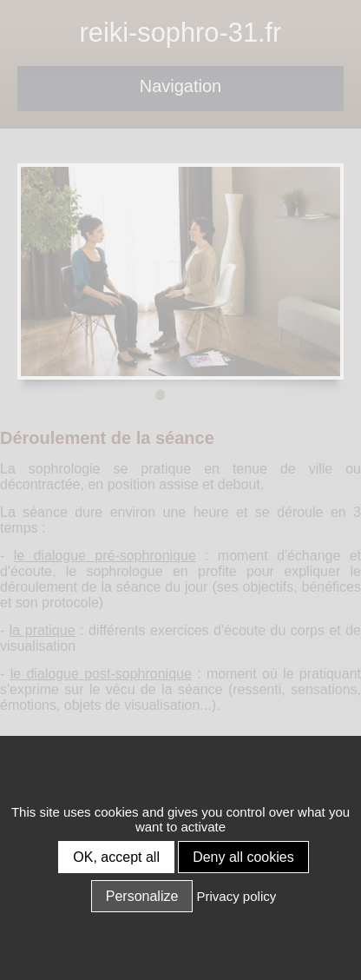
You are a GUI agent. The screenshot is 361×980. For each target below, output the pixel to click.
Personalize (142, 896)
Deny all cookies (243, 857)
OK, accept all (116, 857)
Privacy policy (237, 896)
